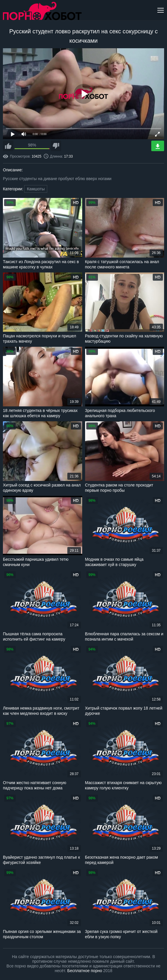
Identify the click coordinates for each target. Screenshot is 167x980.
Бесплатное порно (85, 971)
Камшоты (36, 189)
